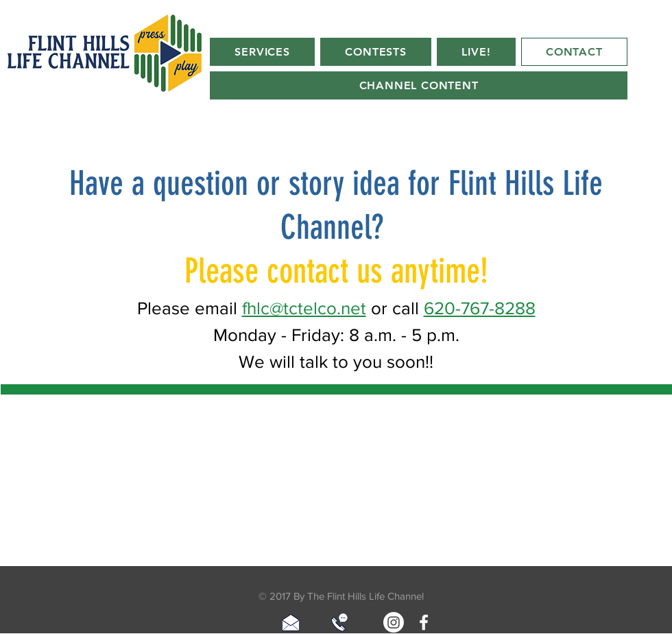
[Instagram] (394, 622)
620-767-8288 (480, 308)
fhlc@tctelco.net (304, 308)
